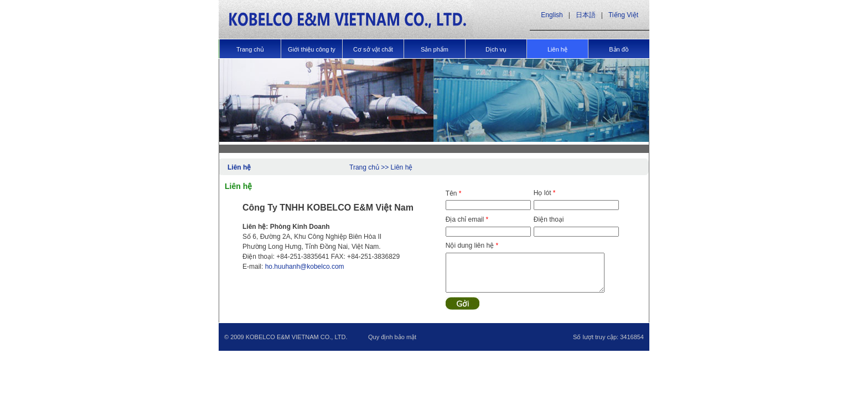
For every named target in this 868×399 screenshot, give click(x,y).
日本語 (586, 15)
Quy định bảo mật (392, 337)
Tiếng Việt (623, 15)
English (552, 15)
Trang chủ (364, 167)
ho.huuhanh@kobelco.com (305, 267)
